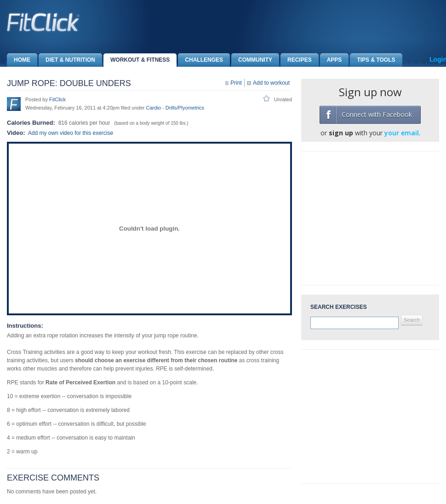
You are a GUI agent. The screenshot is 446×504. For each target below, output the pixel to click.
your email (402, 133)
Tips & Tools (372, 60)
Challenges (200, 60)
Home (19, 60)
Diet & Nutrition (67, 60)
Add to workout (271, 83)
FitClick (57, 99)
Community (252, 60)
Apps (331, 60)
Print (236, 83)
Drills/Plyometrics (185, 108)
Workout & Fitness (137, 60)
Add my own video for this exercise (71, 133)
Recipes (296, 60)
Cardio (154, 108)
